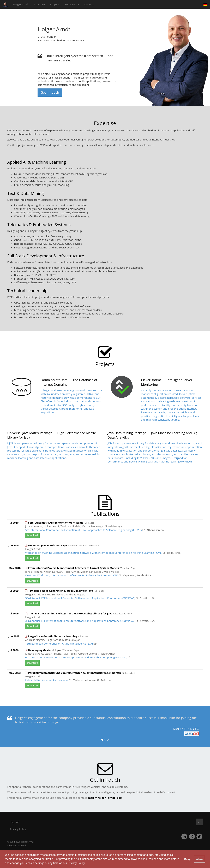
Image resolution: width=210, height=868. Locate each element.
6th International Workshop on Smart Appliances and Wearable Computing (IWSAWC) (76, 657)
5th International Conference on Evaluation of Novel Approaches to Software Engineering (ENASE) (83, 530)
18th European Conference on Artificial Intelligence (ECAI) (59, 644)
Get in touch (50, 92)
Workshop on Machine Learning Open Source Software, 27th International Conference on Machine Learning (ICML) (94, 553)
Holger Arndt (21, 4)
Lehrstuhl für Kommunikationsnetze (47, 680)
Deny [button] (187, 859)
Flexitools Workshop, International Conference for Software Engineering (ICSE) (72, 575)
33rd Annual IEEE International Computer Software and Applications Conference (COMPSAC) (80, 598)
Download (32, 535)
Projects (55, 4)
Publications (72, 4)
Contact (89, 4)
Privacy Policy (76, 863)
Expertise (39, 4)
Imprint (14, 822)
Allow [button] (199, 859)
